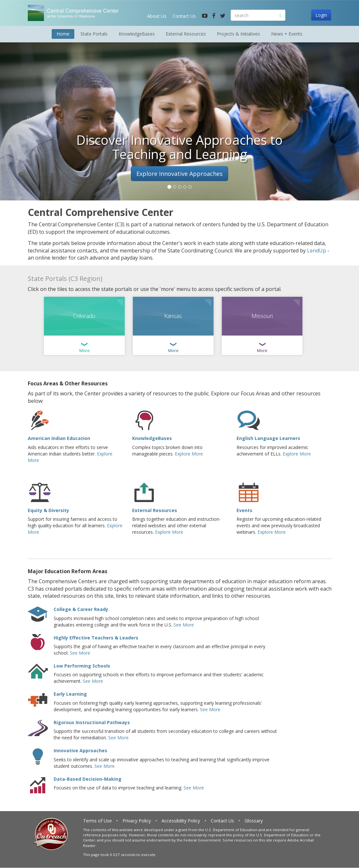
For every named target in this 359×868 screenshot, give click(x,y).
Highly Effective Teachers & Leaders (96, 638)
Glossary (254, 821)
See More (184, 625)
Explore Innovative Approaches (179, 174)
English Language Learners (268, 438)
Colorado (84, 316)
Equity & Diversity (48, 510)
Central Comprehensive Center (80, 13)
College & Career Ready (81, 609)
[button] (27, 118)
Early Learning (70, 694)
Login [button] (321, 15)
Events (244, 510)
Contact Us (184, 16)
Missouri (262, 316)
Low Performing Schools (82, 666)
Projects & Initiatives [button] (238, 34)
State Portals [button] (94, 34)
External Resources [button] (186, 34)
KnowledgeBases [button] (137, 34)
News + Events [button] (287, 34)
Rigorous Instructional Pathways (92, 722)
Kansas (173, 316)
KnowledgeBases (152, 438)
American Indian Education (59, 438)
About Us (157, 16)
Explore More (189, 454)
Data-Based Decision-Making (88, 779)
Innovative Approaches (80, 750)
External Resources (155, 510)
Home (63, 34)
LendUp (317, 251)
